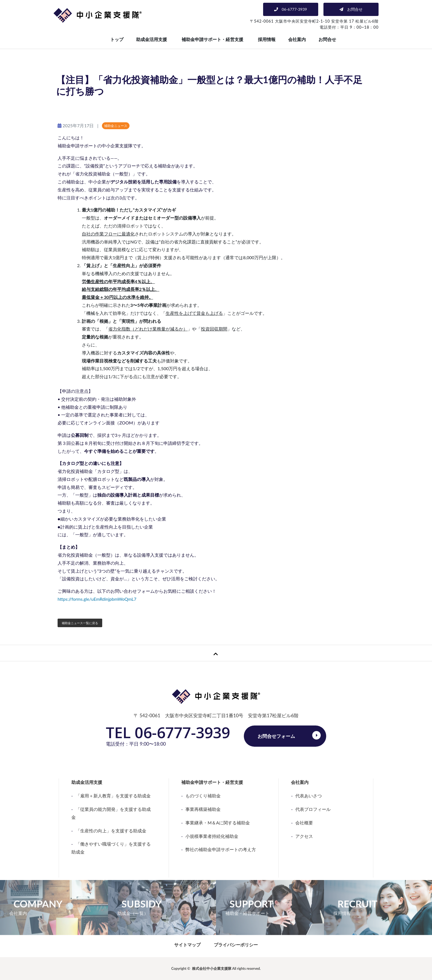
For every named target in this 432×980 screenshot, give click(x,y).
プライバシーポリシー (236, 945)
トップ (117, 39)
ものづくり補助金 (203, 796)
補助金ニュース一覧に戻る (80, 623)
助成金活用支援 (152, 39)
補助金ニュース (116, 126)
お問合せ (327, 39)
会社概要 (304, 823)
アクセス (304, 836)
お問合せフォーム (276, 736)
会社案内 (297, 39)
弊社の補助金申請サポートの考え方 (221, 849)
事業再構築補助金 (203, 809)
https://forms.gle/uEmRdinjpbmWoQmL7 (97, 599)
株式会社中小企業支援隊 (212, 969)
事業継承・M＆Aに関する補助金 (218, 823)
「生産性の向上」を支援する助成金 (111, 831)
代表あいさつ (309, 796)
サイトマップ (187, 945)
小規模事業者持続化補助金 (212, 836)
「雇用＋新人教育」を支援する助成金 (113, 796)
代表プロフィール (313, 809)
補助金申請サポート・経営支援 (212, 39)
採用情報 (267, 39)
